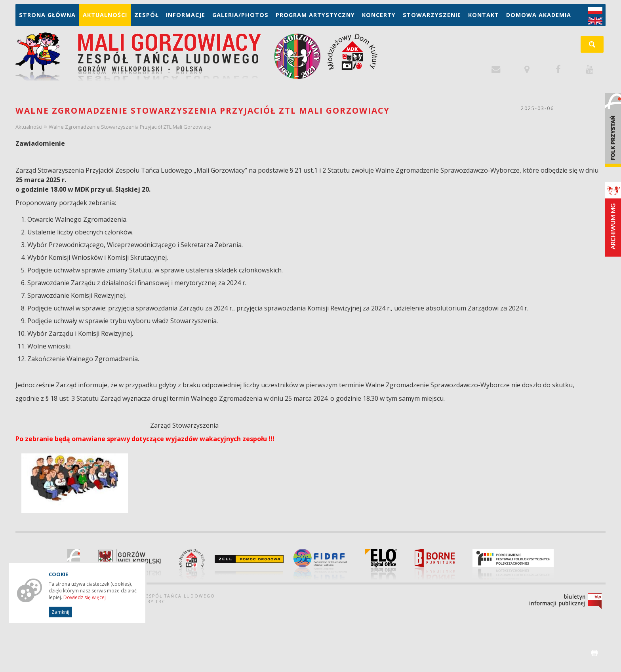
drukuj (594, 653)
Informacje (186, 15)
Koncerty (379, 15)
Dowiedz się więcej (85, 597)
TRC (161, 602)
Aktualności (105, 15)
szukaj (596, 47)
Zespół (147, 15)
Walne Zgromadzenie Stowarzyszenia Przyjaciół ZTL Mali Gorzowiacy (130, 127)
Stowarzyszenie (432, 15)
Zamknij (60, 612)
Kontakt (484, 15)
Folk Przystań (613, 130)
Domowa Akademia (539, 15)
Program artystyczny (315, 15)
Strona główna (47, 15)
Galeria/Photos (240, 15)
